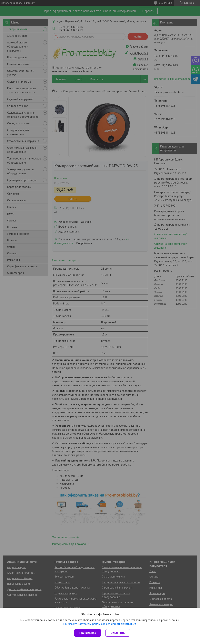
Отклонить (118, 633)
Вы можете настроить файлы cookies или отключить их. (99, 624)
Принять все (88, 633)
